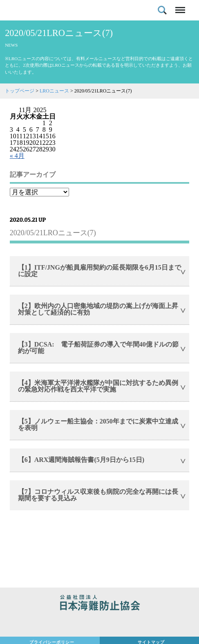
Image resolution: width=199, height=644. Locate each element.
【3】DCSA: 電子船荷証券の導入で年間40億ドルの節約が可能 (98, 348)
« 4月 (17, 156)
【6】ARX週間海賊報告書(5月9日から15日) (81, 460)
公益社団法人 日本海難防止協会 (99, 604)
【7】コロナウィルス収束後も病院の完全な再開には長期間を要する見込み (98, 495)
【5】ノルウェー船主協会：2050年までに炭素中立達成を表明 (98, 424)
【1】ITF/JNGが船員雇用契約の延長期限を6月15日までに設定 (99, 271)
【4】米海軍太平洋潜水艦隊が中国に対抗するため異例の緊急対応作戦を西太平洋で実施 (98, 386)
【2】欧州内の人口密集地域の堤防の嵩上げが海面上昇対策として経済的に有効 (98, 309)
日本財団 (99, 624)
